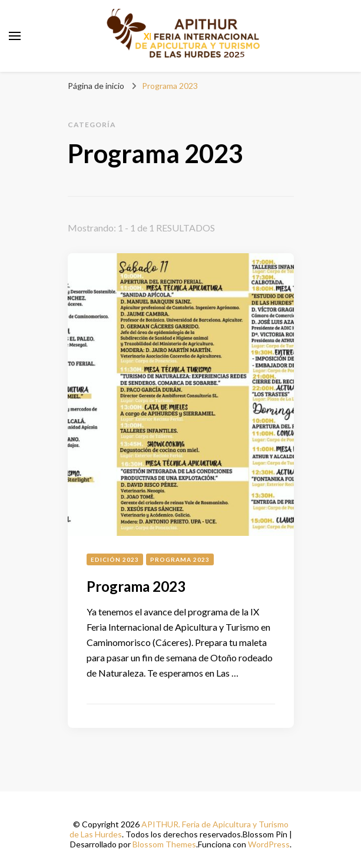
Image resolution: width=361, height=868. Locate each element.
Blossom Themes (164, 844)
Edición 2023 (115, 559)
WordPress (269, 844)
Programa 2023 (180, 559)
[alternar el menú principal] (15, 36)
